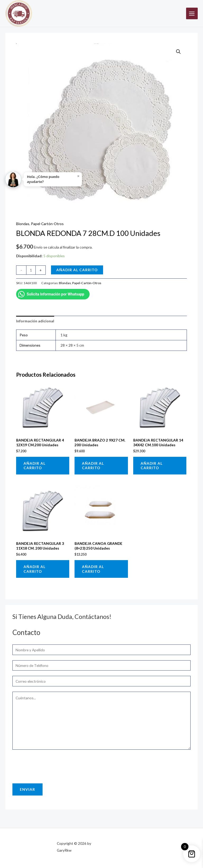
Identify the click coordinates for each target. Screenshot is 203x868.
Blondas (23, 224)
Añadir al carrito (77, 270)
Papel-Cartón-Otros (47, 224)
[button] (178, 52)
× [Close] (79, 176)
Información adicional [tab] (35, 321)
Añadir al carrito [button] (34, 466)
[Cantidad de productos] (31, 270)
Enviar (27, 789)
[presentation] (53, 765)
